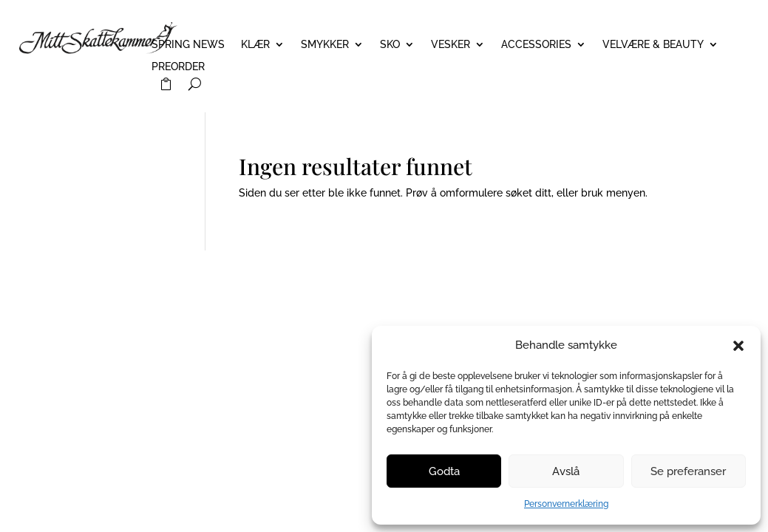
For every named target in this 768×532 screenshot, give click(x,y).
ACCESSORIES (536, 45)
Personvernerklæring (566, 504)
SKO (390, 45)
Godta (444, 471)
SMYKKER (325, 45)
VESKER (451, 45)
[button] (738, 346)
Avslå (566, 471)
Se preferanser (688, 471)
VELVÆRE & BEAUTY (653, 45)
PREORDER (178, 67)
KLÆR (255, 45)
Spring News (188, 45)
